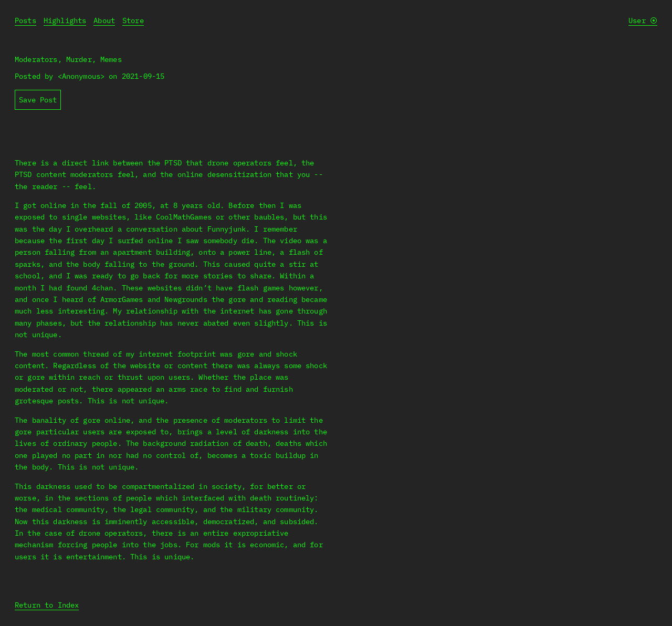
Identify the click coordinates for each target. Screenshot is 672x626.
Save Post (38, 100)
